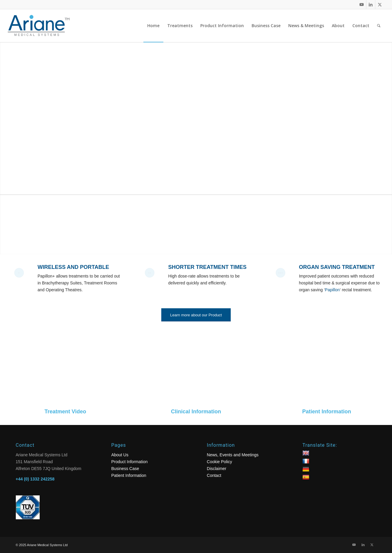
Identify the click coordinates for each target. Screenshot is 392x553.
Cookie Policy (220, 462)
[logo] (44, 26)
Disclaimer (217, 469)
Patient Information (129, 475)
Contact (214, 475)
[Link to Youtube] (362, 4)
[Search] (379, 26)
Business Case (125, 469)
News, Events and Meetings (233, 455)
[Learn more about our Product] (196, 315)
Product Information (129, 462)
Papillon (332, 290)
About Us (120, 455)
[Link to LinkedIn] (371, 4)
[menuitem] (153, 26)
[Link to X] (380, 4)
